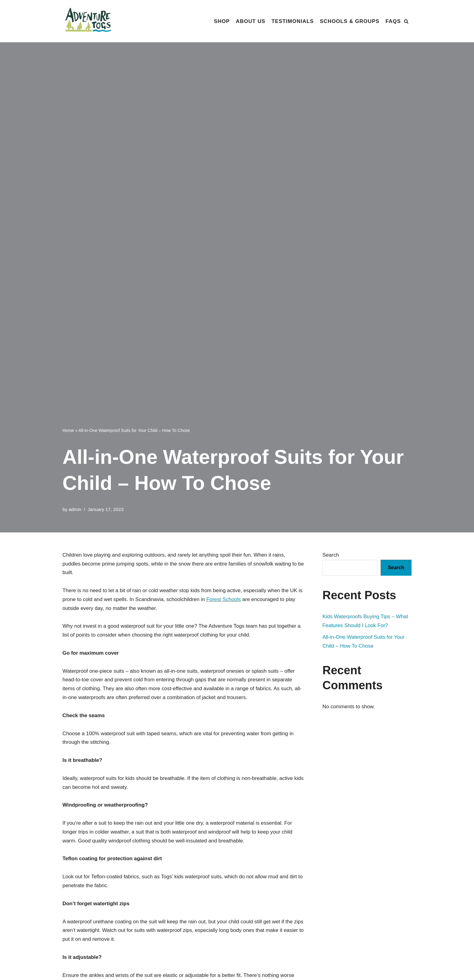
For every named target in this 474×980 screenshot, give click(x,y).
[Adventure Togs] (90, 21)
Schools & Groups (349, 21)
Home (68, 430)
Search (331, 555)
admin (75, 509)
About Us (250, 21)
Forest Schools (225, 599)
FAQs (393, 21)
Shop (221, 21)
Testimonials (292, 21)
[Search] (406, 21)
